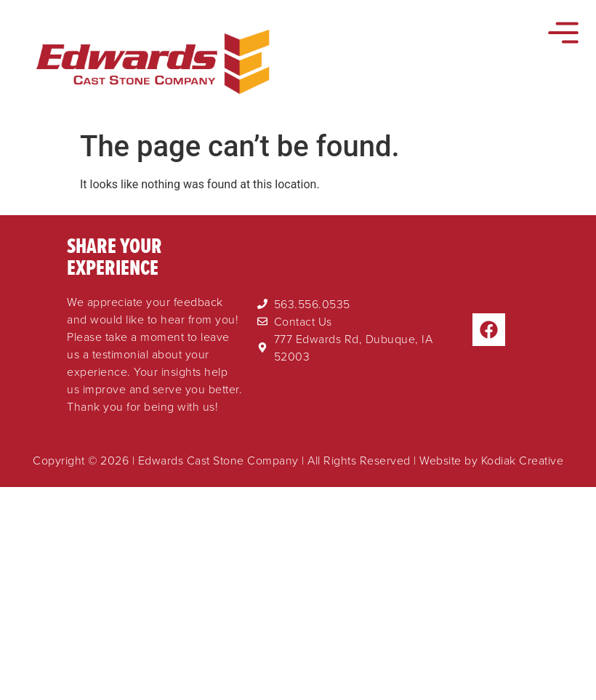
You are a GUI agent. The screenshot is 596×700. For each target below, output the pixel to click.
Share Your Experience (114, 256)
